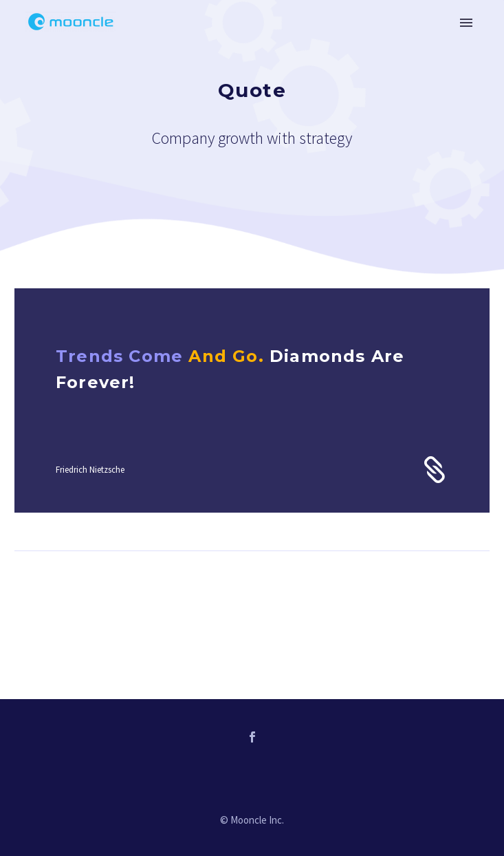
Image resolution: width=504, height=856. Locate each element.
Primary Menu (466, 23)
